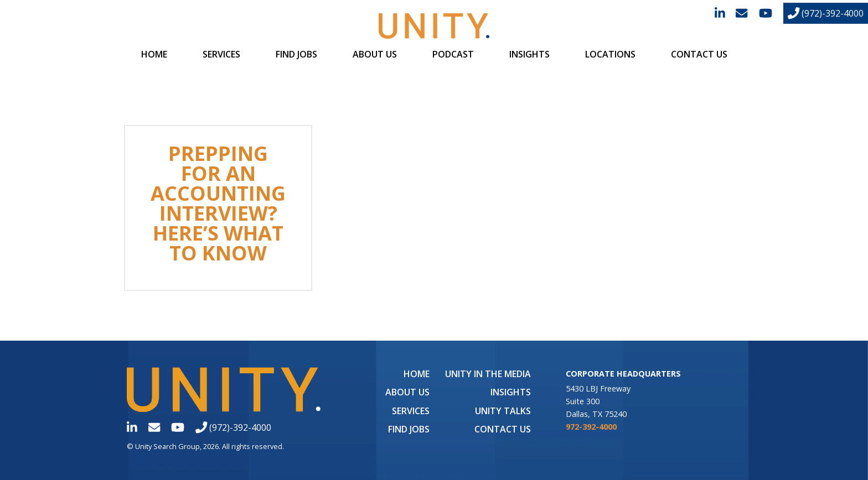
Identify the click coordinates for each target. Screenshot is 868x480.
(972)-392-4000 (826, 13)
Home (154, 54)
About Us (375, 54)
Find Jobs (296, 54)
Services (221, 54)
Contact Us (699, 54)
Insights (529, 54)
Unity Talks (503, 411)
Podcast (453, 54)
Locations (610, 54)
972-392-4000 (591, 427)
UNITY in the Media (488, 374)
